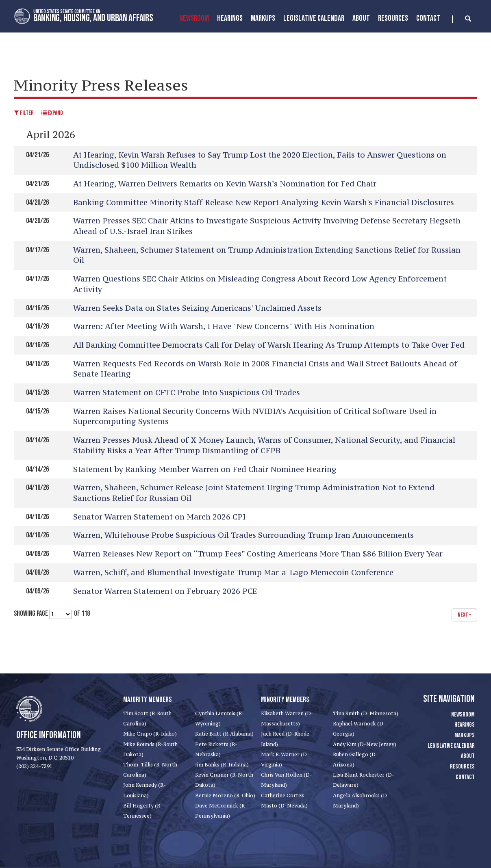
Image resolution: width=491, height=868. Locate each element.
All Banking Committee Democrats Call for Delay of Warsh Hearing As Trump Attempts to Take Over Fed (269, 345)
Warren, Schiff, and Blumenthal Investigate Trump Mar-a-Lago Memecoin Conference (233, 572)
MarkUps (263, 18)
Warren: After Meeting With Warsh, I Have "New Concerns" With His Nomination (224, 326)
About (361, 18)
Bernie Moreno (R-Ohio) (225, 795)
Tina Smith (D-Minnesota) (366, 713)
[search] (462, 19)
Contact (428, 18)
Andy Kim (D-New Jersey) (365, 744)
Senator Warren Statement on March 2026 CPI (159, 517)
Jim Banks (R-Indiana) (222, 765)
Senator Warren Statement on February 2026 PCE (165, 591)
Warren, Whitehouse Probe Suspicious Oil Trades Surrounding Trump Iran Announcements (243, 535)
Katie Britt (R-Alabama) (224, 734)
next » (464, 615)
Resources (393, 18)
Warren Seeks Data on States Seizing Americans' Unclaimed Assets (197, 308)
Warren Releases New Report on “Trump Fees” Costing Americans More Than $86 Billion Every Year (258, 554)
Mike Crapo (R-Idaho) (150, 734)
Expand (52, 113)
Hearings (230, 18)
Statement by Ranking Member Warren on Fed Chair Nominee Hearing (205, 469)
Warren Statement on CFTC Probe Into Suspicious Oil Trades (187, 392)
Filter (24, 113)
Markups (465, 735)
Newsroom (194, 18)
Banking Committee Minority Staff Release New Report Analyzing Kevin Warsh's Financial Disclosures (264, 202)
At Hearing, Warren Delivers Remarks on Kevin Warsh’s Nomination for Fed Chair (225, 184)
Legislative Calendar (314, 18)
